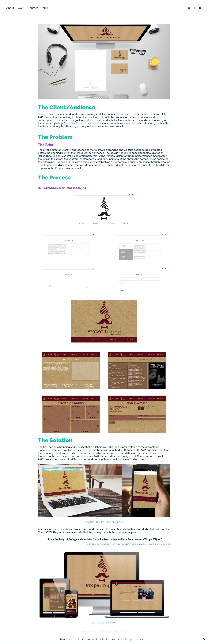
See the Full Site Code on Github (104, 522)
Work (21, 8)
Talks (45, 8)
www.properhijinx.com (104, 623)
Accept (129, 639)
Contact (33, 8)
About (10, 8)
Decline (139, 639)
